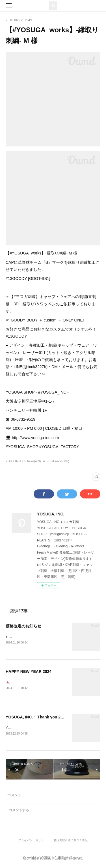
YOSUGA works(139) (56, 461)
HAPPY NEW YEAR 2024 (29, 672)
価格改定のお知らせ (23, 626)
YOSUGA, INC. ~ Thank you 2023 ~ (38, 718)
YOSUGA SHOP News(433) (23, 461)
